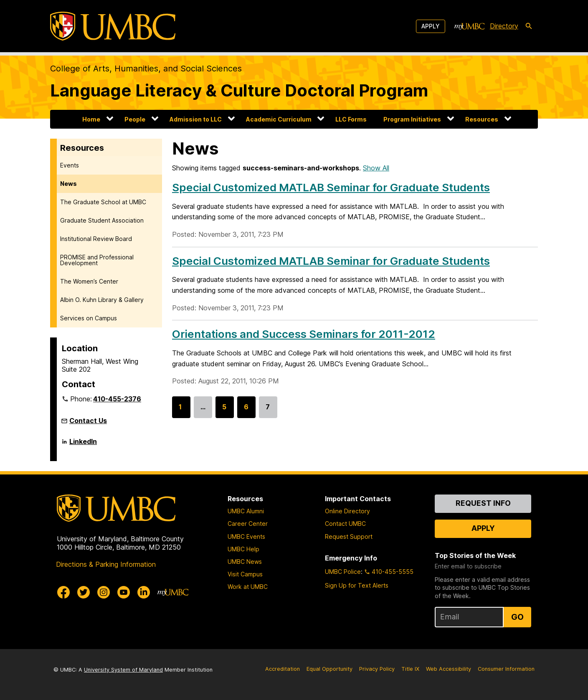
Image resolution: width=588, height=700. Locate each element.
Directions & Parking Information (106, 564)
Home (91, 119)
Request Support (349, 536)
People (135, 119)
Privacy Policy (377, 669)
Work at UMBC (248, 587)
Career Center (248, 524)
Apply (431, 26)
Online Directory (347, 511)
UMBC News (245, 562)
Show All (376, 168)
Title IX (410, 669)
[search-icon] (529, 26)
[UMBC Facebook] (63, 592)
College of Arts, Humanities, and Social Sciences (146, 68)
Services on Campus (89, 318)
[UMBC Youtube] (124, 592)
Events (70, 165)
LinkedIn (83, 445)
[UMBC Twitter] (84, 592)
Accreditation (283, 669)
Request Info (483, 503)
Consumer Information (506, 669)
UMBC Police (343, 572)
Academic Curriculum (279, 119)
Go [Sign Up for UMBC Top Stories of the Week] (517, 617)
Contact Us (88, 421)
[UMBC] (113, 26)
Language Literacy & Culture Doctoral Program (239, 90)
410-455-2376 (117, 399)
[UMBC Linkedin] (144, 592)
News (68, 184)
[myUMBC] (469, 26)
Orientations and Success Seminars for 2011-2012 (304, 334)
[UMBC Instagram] (104, 592)
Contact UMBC (345, 524)
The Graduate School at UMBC (103, 202)
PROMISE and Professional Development (97, 260)
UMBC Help (243, 549)
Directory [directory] (504, 26)
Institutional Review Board (96, 239)
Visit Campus (245, 574)
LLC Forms (351, 119)
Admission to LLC (196, 119)
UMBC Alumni (246, 511)
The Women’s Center (89, 281)
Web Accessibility (449, 669)
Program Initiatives (412, 119)
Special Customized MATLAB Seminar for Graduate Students (331, 187)
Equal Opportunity (329, 669)
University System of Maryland (123, 670)
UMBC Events (246, 536)
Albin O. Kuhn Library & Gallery (102, 300)
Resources (482, 119)
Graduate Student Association (102, 220)
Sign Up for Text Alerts (357, 585)
